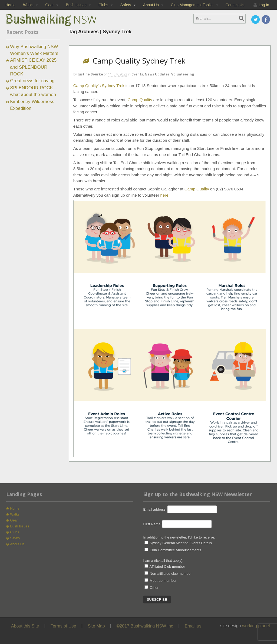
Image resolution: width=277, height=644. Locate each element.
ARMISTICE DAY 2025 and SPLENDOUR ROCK (33, 67)
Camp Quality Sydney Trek (139, 61)
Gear (50, 5)
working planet (256, 626)
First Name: (152, 524)
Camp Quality (140, 100)
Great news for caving (32, 81)
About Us (151, 5)
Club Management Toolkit (192, 5)
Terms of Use (63, 626)
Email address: (156, 509)
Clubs (103, 5)
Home (10, 5)
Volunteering (183, 74)
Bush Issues (76, 5)
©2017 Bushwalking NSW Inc (145, 626)
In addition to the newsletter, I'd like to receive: (179, 537)
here (164, 195)
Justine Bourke (90, 74)
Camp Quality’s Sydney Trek (99, 86)
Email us (193, 626)
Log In (264, 5)
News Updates (157, 74)
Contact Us (235, 5)
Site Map (96, 626)
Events (137, 74)
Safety (126, 5)
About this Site (25, 626)
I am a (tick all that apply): (163, 561)
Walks (28, 5)
